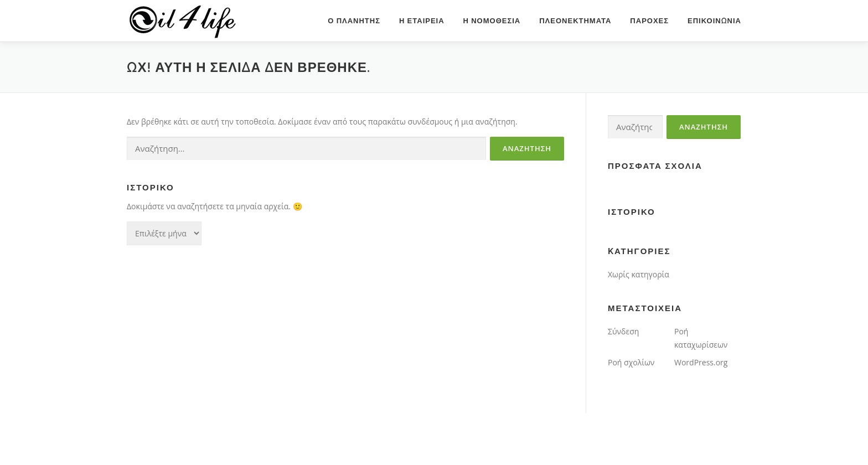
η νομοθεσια (492, 21)
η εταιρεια (422, 21)
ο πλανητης (354, 21)
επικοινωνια (714, 21)
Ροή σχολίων (631, 362)
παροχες (649, 21)
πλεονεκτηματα (575, 21)
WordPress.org (701, 362)
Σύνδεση (623, 331)
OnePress (465, 439)
